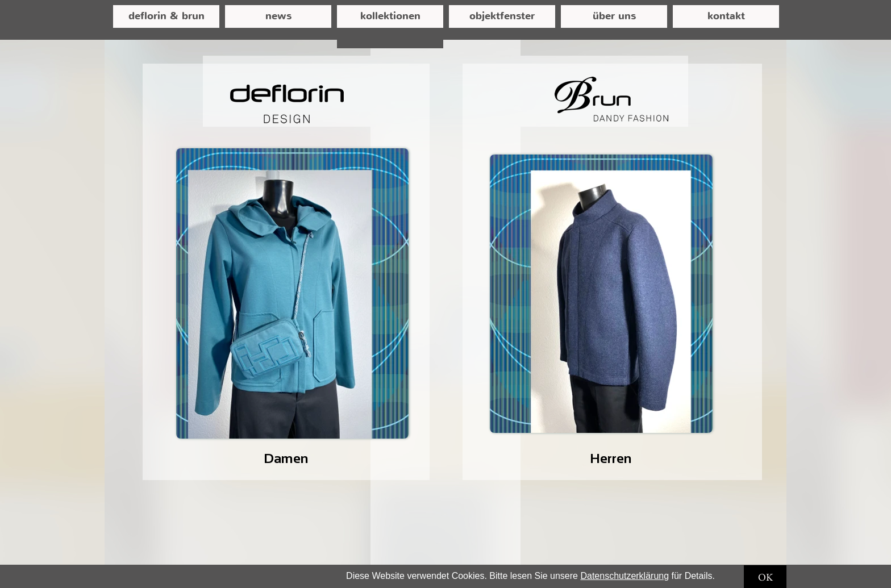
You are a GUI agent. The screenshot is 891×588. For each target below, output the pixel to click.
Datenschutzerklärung (624, 576)
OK (765, 577)
